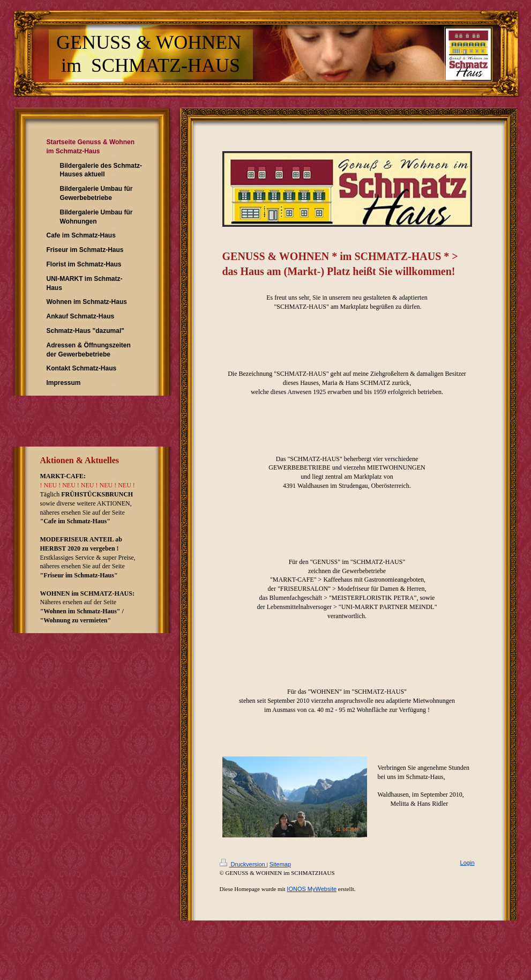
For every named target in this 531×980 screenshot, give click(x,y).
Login (468, 863)
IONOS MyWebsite (312, 889)
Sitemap (280, 864)
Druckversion (243, 864)
